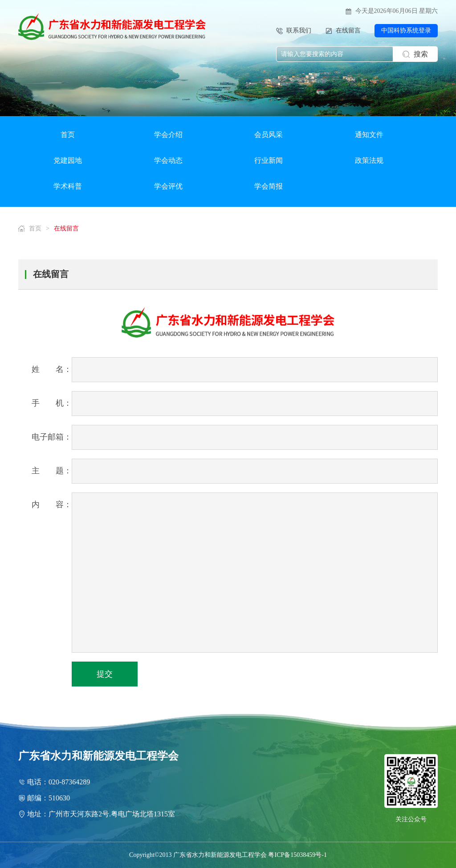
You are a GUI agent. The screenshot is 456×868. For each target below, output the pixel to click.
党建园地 (68, 160)
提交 (105, 674)
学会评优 (168, 186)
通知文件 (369, 135)
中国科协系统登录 (406, 30)
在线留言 (66, 228)
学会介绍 (168, 135)
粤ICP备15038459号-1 (297, 855)
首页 (68, 135)
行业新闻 (269, 160)
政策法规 (369, 160)
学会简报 (269, 186)
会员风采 (269, 135)
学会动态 (168, 160)
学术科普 (68, 186)
